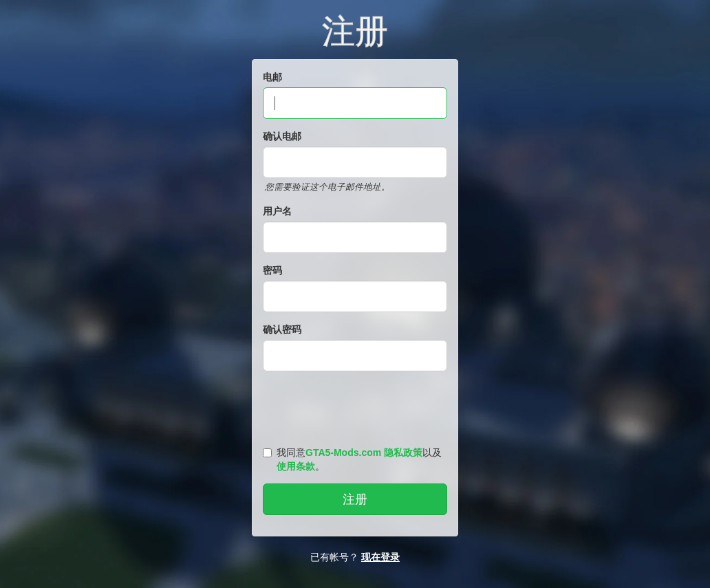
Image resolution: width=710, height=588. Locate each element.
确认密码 (282, 329)
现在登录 (380, 557)
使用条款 (296, 466)
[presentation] (357, 406)
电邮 (272, 77)
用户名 (277, 211)
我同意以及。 (352, 459)
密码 (272, 270)
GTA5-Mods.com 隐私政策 (364, 453)
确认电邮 (282, 136)
